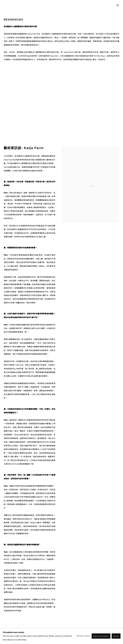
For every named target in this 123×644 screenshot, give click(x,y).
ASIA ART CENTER (16, 5)
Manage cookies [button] (83, 636)
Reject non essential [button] (101, 636)
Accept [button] (116, 636)
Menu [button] (117, 5)
